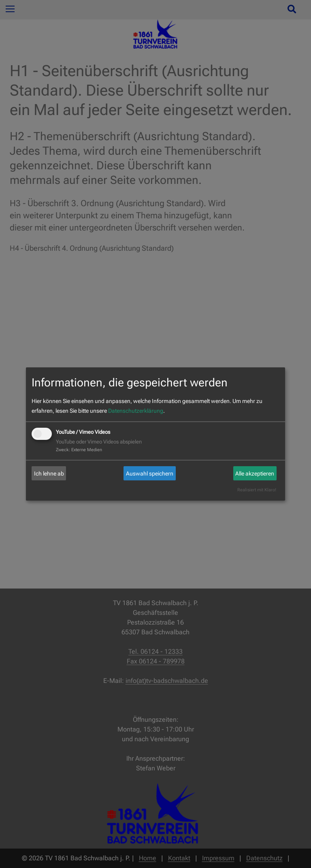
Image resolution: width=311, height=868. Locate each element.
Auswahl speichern (150, 473)
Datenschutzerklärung (136, 411)
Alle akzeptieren (255, 473)
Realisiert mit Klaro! (257, 490)
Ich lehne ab (49, 473)
